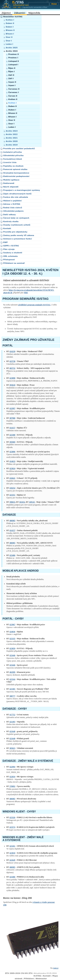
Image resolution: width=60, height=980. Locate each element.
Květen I (10, 20)
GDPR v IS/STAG (11, 246)
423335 (12, 639)
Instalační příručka (12, 152)
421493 (12, 722)
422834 (12, 777)
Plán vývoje (9, 249)
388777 (12, 696)
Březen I (10, 34)
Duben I (10, 27)
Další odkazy (9, 215)
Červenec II (14, 89)
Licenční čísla (10, 162)
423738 (12, 361)
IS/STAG (37, 976)
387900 (12, 418)
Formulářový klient (13, 159)
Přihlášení (29, 979)
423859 (12, 648)
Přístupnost (9, 260)
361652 (22, 502)
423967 (12, 625)
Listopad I (13, 65)
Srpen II (12, 82)
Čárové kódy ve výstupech (16, 218)
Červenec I (14, 92)
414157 (12, 428)
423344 (12, 679)
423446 (12, 655)
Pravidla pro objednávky (15, 232)
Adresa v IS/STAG (12, 204)
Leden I (9, 44)
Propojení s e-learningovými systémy (22, 190)
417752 (12, 715)
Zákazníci (20, 13)
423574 (12, 827)
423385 (12, 689)
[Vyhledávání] (39, 4)
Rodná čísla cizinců (13, 208)
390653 (12, 502)
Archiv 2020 (12, 141)
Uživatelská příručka (13, 156)
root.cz (56, 968)
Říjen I (11, 72)
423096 (12, 452)
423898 (12, 378)
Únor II (9, 37)
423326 (12, 817)
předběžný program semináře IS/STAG (34, 305)
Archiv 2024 (12, 51)
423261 (12, 846)
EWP (5, 242)
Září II (11, 75)
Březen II (10, 30)
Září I (11, 79)
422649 (12, 860)
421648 (12, 731)
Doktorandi (9, 183)
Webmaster (41, 979)
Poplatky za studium (13, 166)
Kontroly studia (11, 222)
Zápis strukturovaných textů (17, 194)
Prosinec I (13, 58)
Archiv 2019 (12, 145)
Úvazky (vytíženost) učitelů (17, 225)
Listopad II (14, 61)
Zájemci (6, 13)
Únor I (9, 41)
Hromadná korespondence (16, 173)
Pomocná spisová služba (15, 169)
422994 (12, 767)
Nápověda (34, 13)
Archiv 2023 (12, 131)
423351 (12, 495)
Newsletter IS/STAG (13, 17)
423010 (12, 853)
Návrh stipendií (11, 187)
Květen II (13, 99)
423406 (12, 555)
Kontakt (7, 228)
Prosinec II (14, 54)
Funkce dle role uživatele (16, 197)
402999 (12, 672)
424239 (12, 351)
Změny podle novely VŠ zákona (19, 235)
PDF (26, 293)
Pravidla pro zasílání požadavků (19, 149)
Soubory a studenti (13, 253)
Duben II (10, 23)
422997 (12, 408)
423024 (12, 468)
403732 (12, 368)
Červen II (13, 96)
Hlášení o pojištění (12, 201)
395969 (12, 442)
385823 (12, 748)
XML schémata (10, 256)
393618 (12, 385)
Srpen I (12, 85)
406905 (12, 521)
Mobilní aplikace (11, 180)
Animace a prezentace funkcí (18, 239)
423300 (12, 435)
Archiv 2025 (12, 48)
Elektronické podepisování (16, 176)
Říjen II (12, 68)
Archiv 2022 (12, 134)
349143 (32, 502)
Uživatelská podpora (13, 211)
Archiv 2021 (12, 138)
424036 (12, 632)
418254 (12, 488)
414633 (12, 461)
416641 (12, 478)
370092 (12, 786)
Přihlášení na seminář (14, 263)
